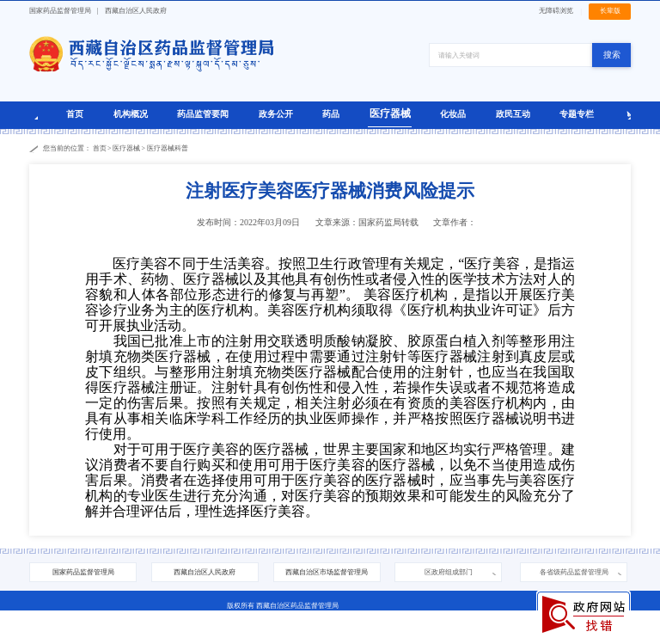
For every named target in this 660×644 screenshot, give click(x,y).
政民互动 (513, 114)
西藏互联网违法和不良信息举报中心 (366, 635)
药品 (331, 114)
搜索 (612, 55)
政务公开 (276, 114)
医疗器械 (390, 113)
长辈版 (610, 11)
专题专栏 (577, 114)
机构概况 (131, 114)
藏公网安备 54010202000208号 (264, 635)
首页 (75, 114)
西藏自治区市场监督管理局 (327, 572)
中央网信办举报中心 (454, 635)
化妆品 (453, 114)
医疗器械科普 (168, 148)
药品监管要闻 (203, 114)
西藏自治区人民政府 (136, 11)
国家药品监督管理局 (60, 11)
